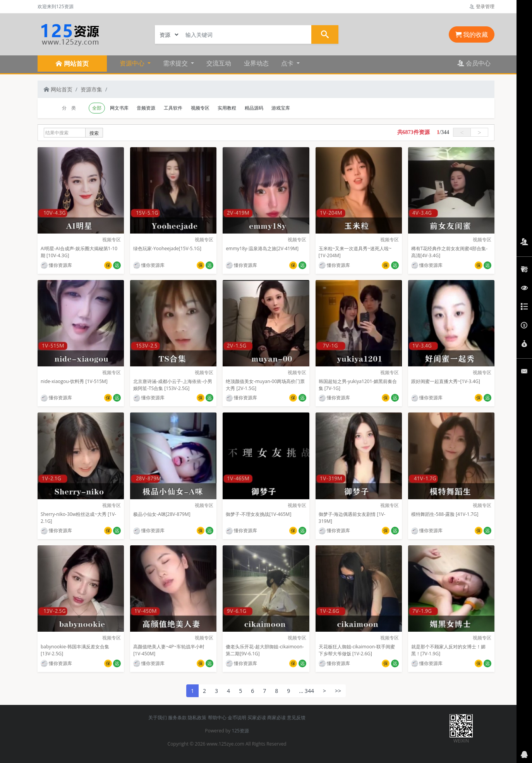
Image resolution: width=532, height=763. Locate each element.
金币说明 (237, 717)
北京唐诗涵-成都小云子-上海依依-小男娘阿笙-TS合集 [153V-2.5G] (173, 385)
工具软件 (173, 108)
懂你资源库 (56, 265)
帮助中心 (217, 717)
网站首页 (58, 89)
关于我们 (158, 717)
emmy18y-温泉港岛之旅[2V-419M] (262, 248)
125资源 (240, 731)
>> (338, 691)
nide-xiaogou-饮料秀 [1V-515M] (74, 381)
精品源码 (254, 108)
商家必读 (276, 717)
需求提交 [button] (176, 63)
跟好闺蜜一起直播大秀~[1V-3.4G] (446, 381)
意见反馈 (296, 717)
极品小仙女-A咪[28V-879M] (162, 514)
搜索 (94, 133)
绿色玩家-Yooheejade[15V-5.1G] (167, 248)
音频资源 (146, 108)
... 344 (306, 691)
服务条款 (177, 717)
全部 (97, 108)
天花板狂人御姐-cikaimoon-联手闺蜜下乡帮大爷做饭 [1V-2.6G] (357, 650)
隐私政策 (197, 717)
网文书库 (119, 108)
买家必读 (257, 717)
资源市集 (91, 89)
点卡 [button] (288, 63)
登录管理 (482, 6)
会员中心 (474, 63)
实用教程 (227, 108)
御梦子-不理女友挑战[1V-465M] (258, 514)
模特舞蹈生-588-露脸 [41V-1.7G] (445, 514)
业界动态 (256, 63)
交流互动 (219, 63)
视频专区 (200, 108)
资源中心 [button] (133, 63)
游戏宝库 (281, 108)
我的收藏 (472, 34)
